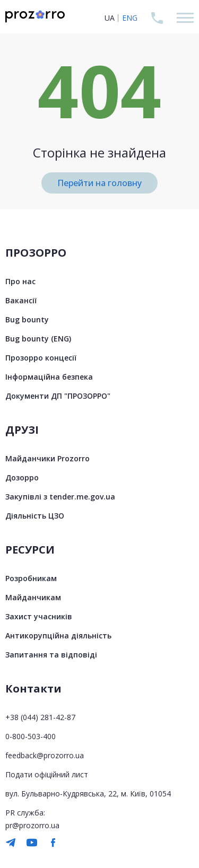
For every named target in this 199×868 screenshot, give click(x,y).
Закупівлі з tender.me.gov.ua (60, 497)
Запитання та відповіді (51, 655)
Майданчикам (33, 597)
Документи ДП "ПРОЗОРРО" (58, 396)
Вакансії (21, 300)
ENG (130, 18)
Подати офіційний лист (47, 774)
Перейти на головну (99, 183)
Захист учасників (39, 616)
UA (110, 18)
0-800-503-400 (31, 736)
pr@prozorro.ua (32, 825)
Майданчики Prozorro (47, 458)
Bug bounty (27, 319)
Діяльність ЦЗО (35, 516)
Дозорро (22, 477)
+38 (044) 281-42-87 (40, 717)
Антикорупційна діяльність (58, 635)
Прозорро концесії (41, 358)
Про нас (20, 281)
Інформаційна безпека (49, 377)
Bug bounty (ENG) (38, 339)
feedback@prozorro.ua (45, 755)
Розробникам (31, 578)
